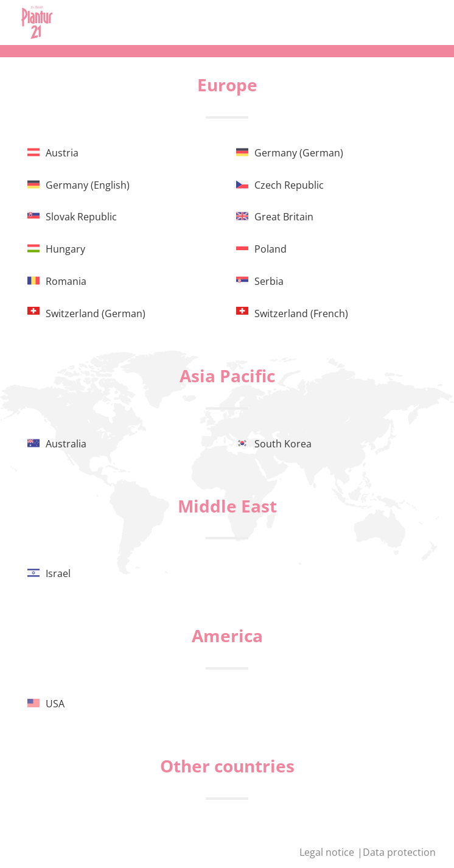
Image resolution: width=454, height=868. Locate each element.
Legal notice (328, 852)
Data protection (399, 852)
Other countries (227, 766)
